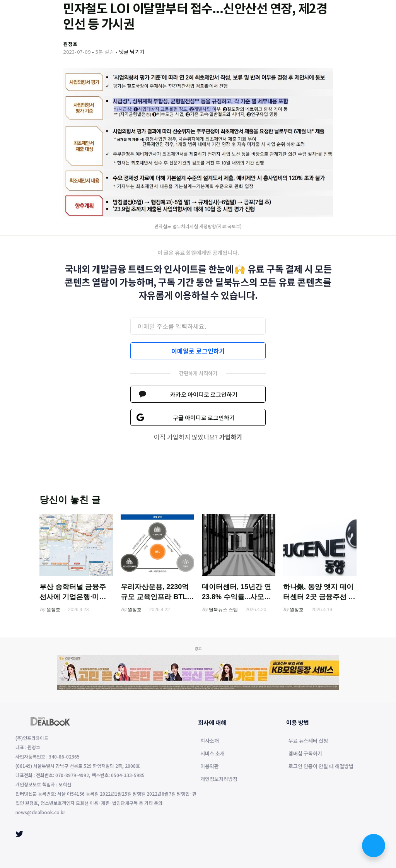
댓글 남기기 (132, 52)
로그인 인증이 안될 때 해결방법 (321, 767)
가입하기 (231, 437)
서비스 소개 (213, 754)
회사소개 (210, 741)
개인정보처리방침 (219, 779)
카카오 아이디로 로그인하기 (204, 394)
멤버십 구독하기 (305, 754)
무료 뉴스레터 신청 (308, 741)
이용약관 (210, 767)
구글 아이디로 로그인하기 (204, 418)
